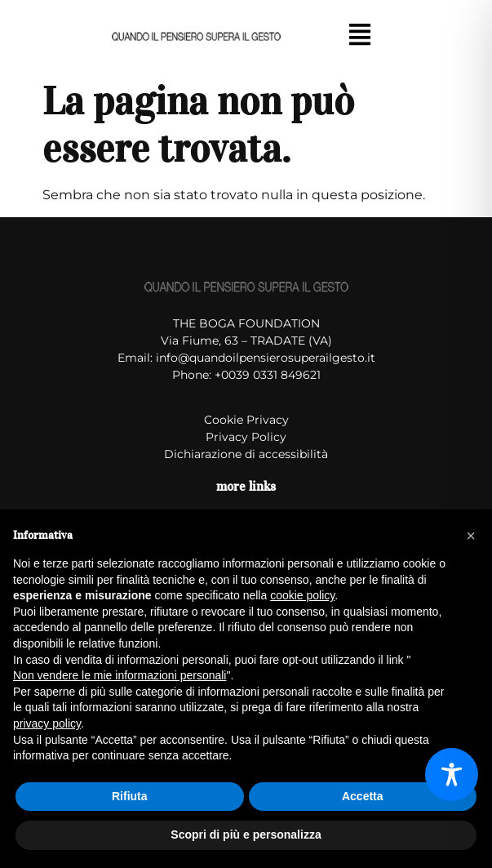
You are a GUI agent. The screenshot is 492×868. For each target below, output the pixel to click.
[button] (360, 36)
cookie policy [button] (302, 595)
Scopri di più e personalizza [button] (246, 835)
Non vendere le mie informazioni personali (120, 675)
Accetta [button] (363, 796)
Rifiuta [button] (130, 796)
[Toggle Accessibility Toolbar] (452, 775)
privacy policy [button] (47, 723)
